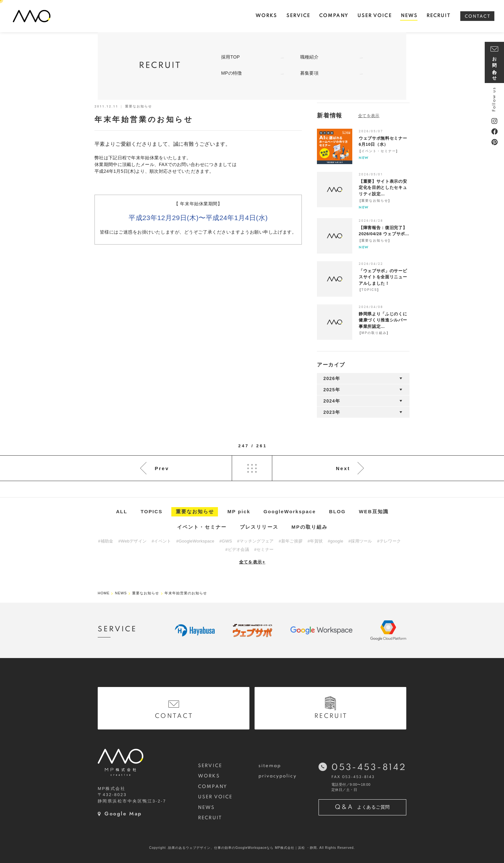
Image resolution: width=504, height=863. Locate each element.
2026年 (332, 378)
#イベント (162, 541)
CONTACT (478, 17)
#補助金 (106, 541)
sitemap (270, 766)
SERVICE (210, 766)
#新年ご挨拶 (291, 541)
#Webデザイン (132, 541)
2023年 (332, 412)
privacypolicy (278, 776)
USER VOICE (215, 797)
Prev (162, 468)
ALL (122, 511)
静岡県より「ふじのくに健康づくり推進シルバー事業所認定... (383, 320)
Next (343, 468)
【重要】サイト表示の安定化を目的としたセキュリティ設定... (383, 188)
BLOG (337, 511)
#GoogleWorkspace (195, 541)
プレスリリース (259, 527)
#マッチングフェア (256, 541)
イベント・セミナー (379, 151)
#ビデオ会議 (237, 549)
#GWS (225, 541)
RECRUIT (210, 818)
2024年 (332, 401)
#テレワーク (389, 541)
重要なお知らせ (375, 201)
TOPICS (369, 290)
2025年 (332, 390)
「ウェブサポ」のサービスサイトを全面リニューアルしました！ (383, 277)
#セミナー (264, 549)
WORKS (209, 776)
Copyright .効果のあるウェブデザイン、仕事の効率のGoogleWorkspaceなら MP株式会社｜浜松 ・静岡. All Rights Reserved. (252, 848)
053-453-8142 (369, 768)
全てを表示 (252, 562)
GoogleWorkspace (290, 511)
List (252, 468)
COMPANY (213, 787)
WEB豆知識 (374, 511)
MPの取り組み (374, 333)
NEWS (206, 808)
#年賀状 (315, 541)
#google (336, 541)
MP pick (239, 511)
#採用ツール (360, 541)
